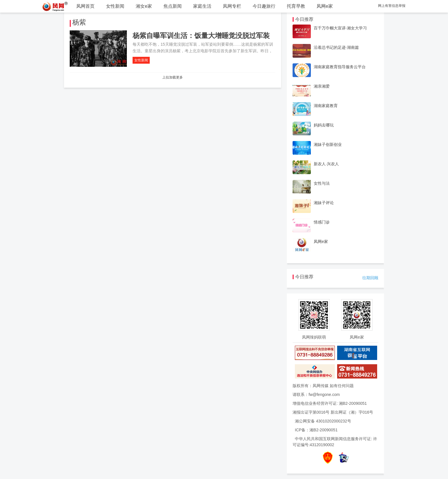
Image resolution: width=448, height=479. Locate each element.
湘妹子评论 (324, 203)
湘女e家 (144, 6)
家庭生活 (202, 6)
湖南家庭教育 (326, 106)
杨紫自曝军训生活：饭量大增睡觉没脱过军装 (201, 36)
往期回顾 (370, 278)
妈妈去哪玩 (324, 125)
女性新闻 (115, 6)
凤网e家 (325, 6)
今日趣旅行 (264, 6)
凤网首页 (85, 6)
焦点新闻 (173, 6)
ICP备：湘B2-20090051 (316, 430)
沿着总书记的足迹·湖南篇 (336, 47)
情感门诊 (322, 222)
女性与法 (322, 183)
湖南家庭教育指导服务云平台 (340, 67)
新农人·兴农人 (326, 164)
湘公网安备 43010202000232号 (323, 421)
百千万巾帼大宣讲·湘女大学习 (340, 28)
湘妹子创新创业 (328, 144)
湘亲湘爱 (322, 86)
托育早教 (296, 6)
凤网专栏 (232, 6)
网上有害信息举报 (392, 6)
